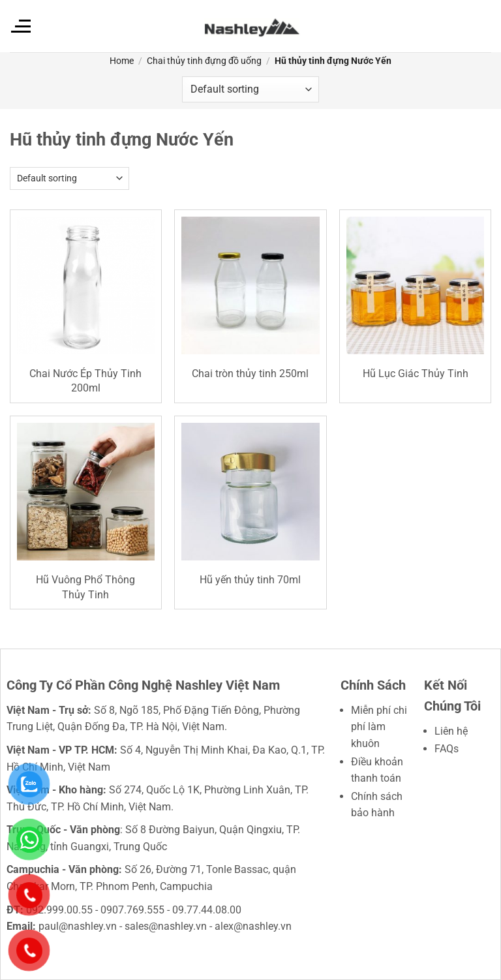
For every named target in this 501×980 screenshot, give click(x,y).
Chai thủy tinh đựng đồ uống (204, 61)
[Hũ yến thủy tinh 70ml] (250, 492)
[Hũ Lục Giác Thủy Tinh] (415, 285)
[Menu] (20, 26)
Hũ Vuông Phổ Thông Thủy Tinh (85, 587)
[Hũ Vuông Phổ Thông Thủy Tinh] (86, 492)
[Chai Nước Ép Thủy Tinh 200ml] (86, 285)
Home (122, 61)
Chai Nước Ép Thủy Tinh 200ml (85, 381)
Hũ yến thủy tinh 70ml (250, 580)
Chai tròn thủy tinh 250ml (250, 374)
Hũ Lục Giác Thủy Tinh (416, 374)
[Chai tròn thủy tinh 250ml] (250, 285)
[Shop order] (250, 89)
